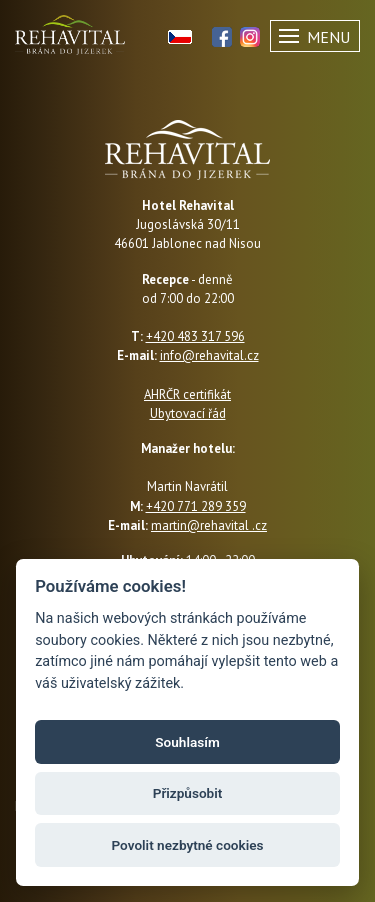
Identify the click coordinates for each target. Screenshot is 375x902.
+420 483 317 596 (195, 336)
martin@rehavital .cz (209, 525)
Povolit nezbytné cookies (187, 845)
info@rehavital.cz (209, 355)
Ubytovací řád (188, 413)
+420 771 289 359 (196, 506)
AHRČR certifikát (187, 394)
